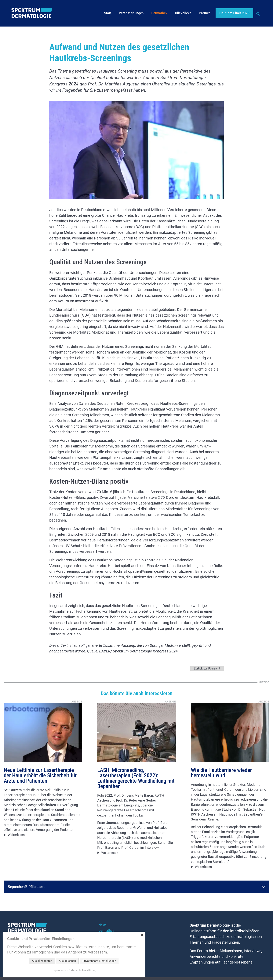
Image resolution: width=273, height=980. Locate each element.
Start (108, 13)
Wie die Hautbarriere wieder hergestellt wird (222, 773)
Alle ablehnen (67, 961)
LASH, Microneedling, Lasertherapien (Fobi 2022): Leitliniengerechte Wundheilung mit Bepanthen (133, 779)
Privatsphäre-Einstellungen (99, 961)
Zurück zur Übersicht (206, 668)
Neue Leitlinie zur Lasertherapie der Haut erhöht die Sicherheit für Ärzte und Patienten (42, 776)
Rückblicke (183, 13)
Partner (204, 13)
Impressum (58, 970)
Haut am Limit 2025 (234, 13)
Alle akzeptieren (42, 961)
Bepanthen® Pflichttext (28, 887)
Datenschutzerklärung (83, 970)
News (103, 926)
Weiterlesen (17, 836)
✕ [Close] (142, 935)
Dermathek (159, 13)
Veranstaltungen (131, 13)
